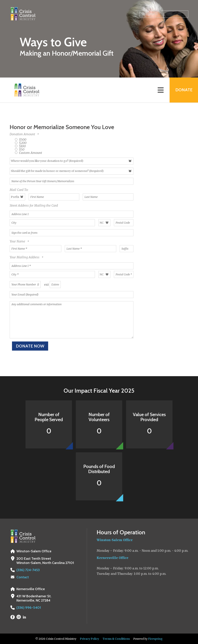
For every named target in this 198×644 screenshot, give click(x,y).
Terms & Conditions (116, 639)
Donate (184, 90)
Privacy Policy (89, 639)
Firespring (155, 639)
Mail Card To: (19, 190)
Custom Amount (29, 153)
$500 (21, 140)
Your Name (18, 241)
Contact (23, 577)
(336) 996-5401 (28, 608)
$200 (21, 143)
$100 (20, 146)
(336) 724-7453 (28, 570)
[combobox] (164, 14)
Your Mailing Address (25, 257)
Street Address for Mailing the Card (34, 205)
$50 (20, 149)
